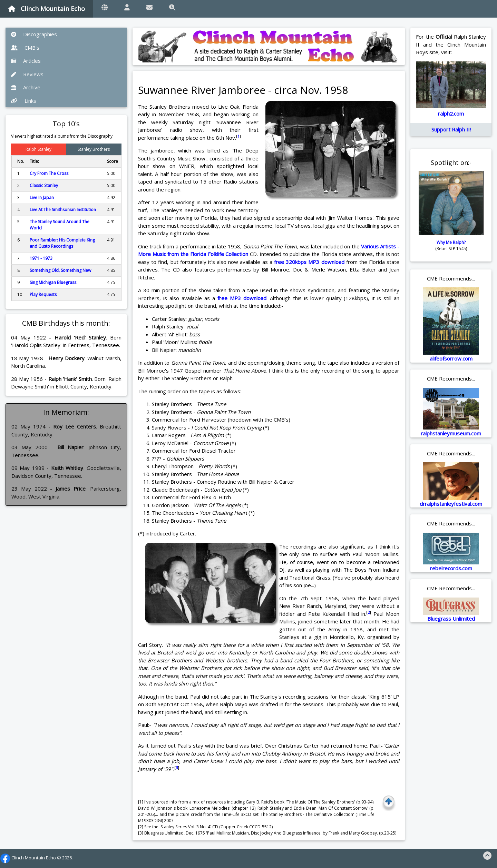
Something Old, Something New (60, 270)
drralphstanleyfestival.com (451, 504)
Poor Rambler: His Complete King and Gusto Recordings (62, 243)
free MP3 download (242, 298)
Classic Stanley (44, 185)
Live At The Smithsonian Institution (63, 210)
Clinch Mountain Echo (47, 9)
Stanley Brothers (94, 149)
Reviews (27, 74)
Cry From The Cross (49, 173)
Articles (26, 61)
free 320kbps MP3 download (309, 262)
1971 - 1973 (41, 258)
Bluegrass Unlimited (451, 619)
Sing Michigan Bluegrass (53, 282)
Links (24, 101)
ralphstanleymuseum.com (451, 433)
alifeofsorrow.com (451, 358)
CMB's (25, 48)
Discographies (34, 34)
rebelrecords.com (451, 568)
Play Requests (43, 294)
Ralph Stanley (38, 149)
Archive (26, 87)
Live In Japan (42, 198)
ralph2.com (451, 114)
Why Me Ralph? (451, 242)
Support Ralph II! (451, 129)
